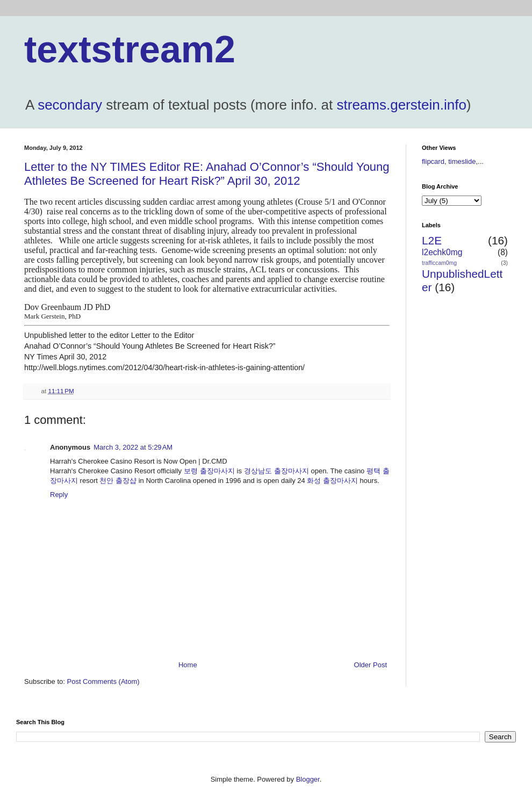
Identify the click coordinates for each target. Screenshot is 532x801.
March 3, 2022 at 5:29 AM (133, 447)
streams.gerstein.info (402, 105)
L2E (432, 240)
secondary (70, 105)
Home (188, 665)
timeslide (462, 161)
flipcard (433, 161)
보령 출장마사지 (209, 471)
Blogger (308, 779)
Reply (59, 495)
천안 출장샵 (118, 481)
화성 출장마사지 (332, 481)
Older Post (371, 665)
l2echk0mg (442, 252)
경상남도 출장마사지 (276, 471)
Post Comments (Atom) (103, 681)
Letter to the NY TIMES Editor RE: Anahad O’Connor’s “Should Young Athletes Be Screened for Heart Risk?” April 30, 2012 (207, 174)
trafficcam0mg (439, 263)
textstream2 (130, 49)
